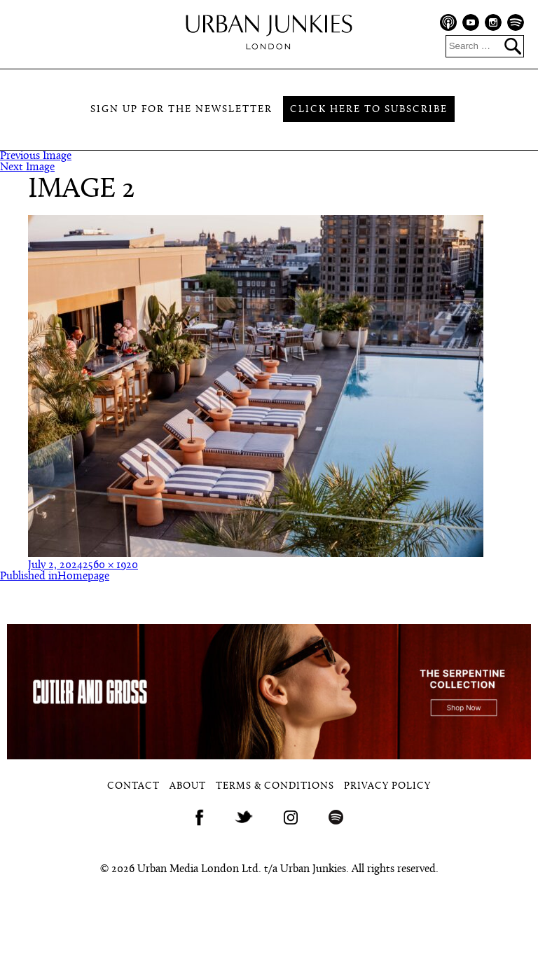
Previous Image (36, 156)
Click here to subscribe (369, 110)
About (188, 786)
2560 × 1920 (110, 565)
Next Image (27, 167)
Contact (133, 786)
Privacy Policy (387, 786)
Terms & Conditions (275, 786)
